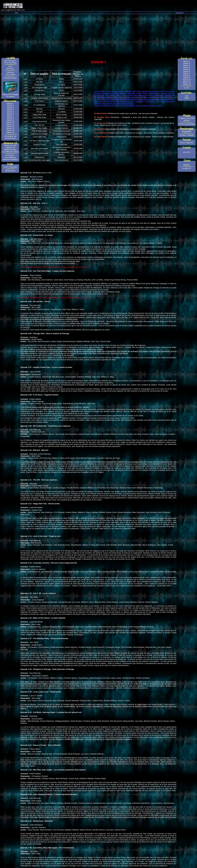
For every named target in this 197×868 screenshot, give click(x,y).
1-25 (25, 160)
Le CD (187, 88)
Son (187, 96)
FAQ (10, 67)
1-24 (25, 157)
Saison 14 (10, 130)
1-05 (25, 90)
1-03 (25, 85)
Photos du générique (187, 124)
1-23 (25, 153)
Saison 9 (10, 120)
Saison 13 (10, 128)
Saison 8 (10, 118)
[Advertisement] (99, 35)
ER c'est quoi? (10, 61)
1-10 (25, 109)
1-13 (25, 117)
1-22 (25, 148)
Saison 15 (10, 132)
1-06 (25, 94)
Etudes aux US (10, 146)
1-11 (25, 112)
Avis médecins (10, 157)
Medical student (10, 150)
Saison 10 (10, 122)
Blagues (187, 165)
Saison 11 (10, 124)
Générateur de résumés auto (10, 137)
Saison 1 (10, 104)
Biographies (187, 131)
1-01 (25, 79)
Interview (10, 72)
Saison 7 (10, 116)
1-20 (25, 141)
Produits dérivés (10, 78)
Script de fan (10, 171)
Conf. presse (10, 74)
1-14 (25, 121)
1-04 (25, 87)
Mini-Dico (10, 69)
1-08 (25, 101)
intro (16, 13)
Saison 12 (10, 126)
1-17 (25, 131)
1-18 (25, 134)
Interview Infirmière (10, 160)
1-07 (25, 98)
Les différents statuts (10, 152)
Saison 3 (10, 108)
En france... (10, 155)
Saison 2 (10, 106)
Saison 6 (10, 114)
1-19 (25, 137)
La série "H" (187, 168)
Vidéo (187, 98)
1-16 (25, 128)
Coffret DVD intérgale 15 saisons (10, 95)
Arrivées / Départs (187, 135)
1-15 (25, 125)
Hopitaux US (10, 148)
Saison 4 (10, 110)
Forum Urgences (187, 143)
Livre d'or (187, 152)
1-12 (25, 115)
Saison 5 (10, 112)
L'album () (187, 119)
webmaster (180, 13)
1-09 (25, 105)
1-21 (25, 144)
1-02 (25, 82)
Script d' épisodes (10, 167)
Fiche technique (10, 63)
